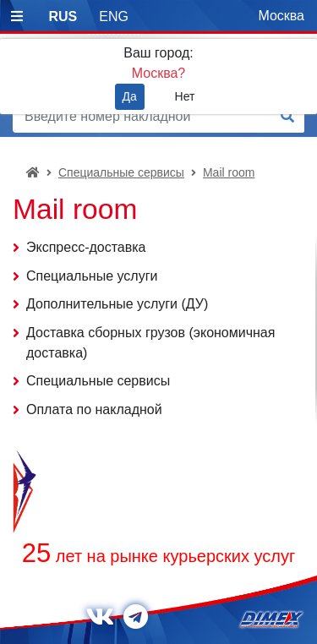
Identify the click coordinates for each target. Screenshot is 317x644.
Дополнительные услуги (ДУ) (117, 304)
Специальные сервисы (121, 172)
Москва (281, 16)
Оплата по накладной (94, 409)
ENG (114, 16)
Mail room (229, 172)
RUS (63, 16)
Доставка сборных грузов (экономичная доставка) (150, 343)
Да (130, 96)
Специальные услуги (92, 276)
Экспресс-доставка (86, 247)
